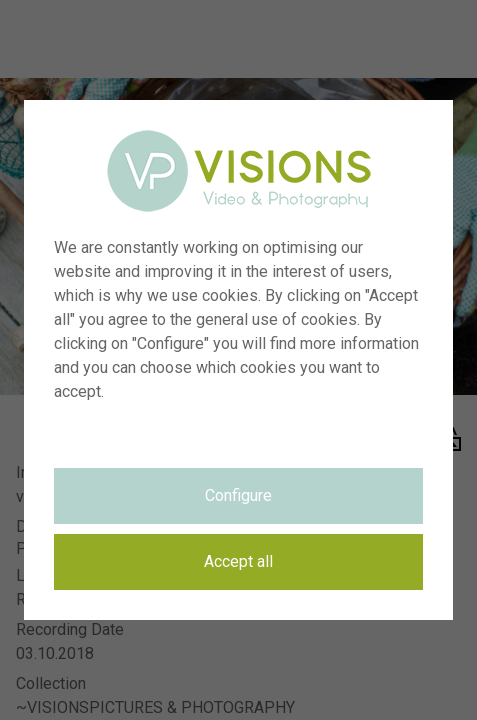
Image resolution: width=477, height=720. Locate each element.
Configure (238, 495)
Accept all (238, 561)
